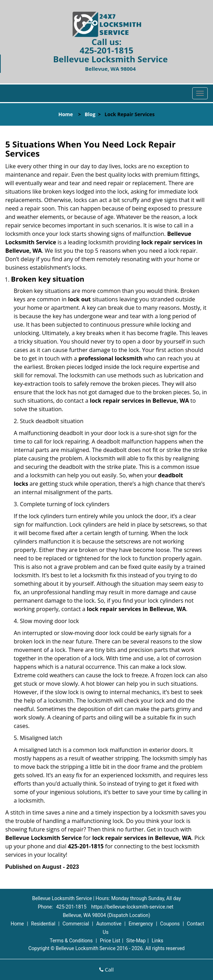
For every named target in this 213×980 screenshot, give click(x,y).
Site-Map (136, 941)
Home (66, 114)
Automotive (109, 924)
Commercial (76, 924)
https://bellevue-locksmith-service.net (132, 907)
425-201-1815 (107, 50)
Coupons (170, 924)
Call (107, 969)
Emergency (141, 924)
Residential (43, 924)
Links (158, 941)
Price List (110, 941)
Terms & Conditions (71, 941)
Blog (90, 114)
